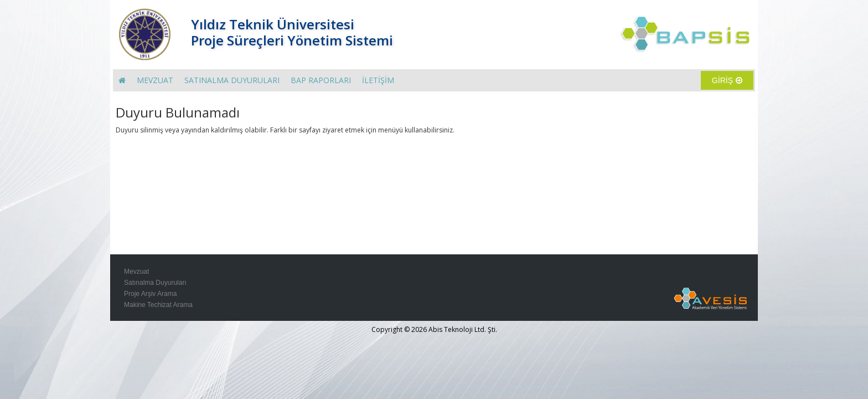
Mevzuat (136, 272)
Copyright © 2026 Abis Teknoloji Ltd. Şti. (434, 329)
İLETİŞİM (378, 80)
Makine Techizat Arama (158, 305)
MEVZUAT (155, 80)
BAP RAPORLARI (321, 80)
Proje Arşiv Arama (150, 294)
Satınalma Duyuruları (155, 283)
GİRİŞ (727, 80)
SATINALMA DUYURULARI (232, 80)
